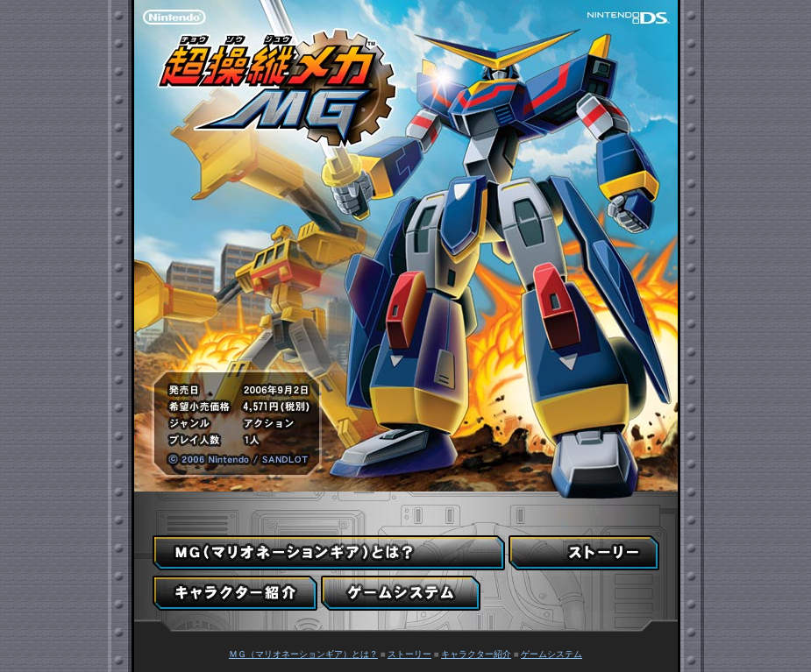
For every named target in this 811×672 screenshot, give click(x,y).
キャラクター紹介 (476, 654)
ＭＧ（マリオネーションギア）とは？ (303, 654)
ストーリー (409, 654)
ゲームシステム (551, 654)
